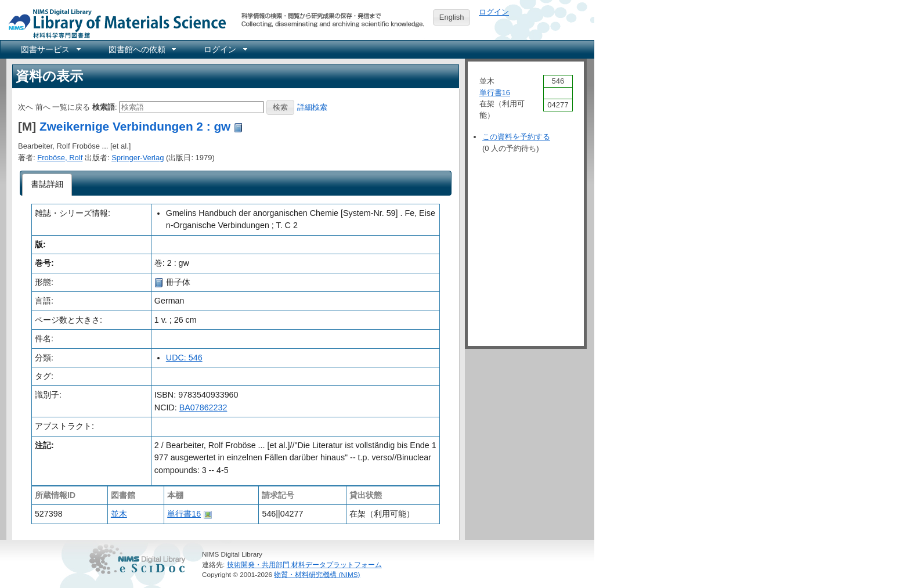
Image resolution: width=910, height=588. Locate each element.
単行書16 (184, 514)
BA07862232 (203, 407)
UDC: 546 (184, 358)
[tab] (47, 185)
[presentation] (47, 185)
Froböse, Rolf (60, 158)
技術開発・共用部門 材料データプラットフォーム (304, 564)
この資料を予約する (516, 137)
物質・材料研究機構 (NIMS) (317, 574)
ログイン (494, 12)
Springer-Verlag (138, 158)
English (452, 17)
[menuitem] (50, 49)
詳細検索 (312, 107)
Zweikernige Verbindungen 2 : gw (135, 126)
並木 (119, 514)
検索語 (104, 107)
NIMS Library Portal (114, 23)
